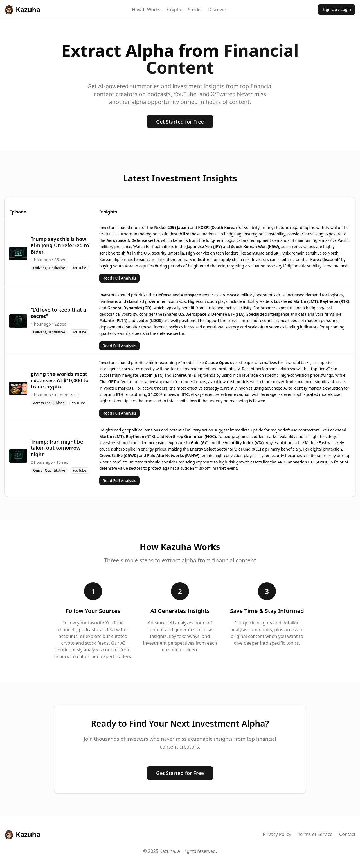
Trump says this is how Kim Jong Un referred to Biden (60, 245)
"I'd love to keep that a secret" (58, 313)
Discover (217, 10)
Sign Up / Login (337, 9)
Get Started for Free (180, 122)
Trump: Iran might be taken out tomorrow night (57, 448)
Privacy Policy (277, 834)
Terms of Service (315, 834)
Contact (347, 834)
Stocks (195, 10)
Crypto (174, 10)
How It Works (146, 10)
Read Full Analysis (119, 278)
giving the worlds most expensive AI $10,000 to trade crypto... (60, 380)
